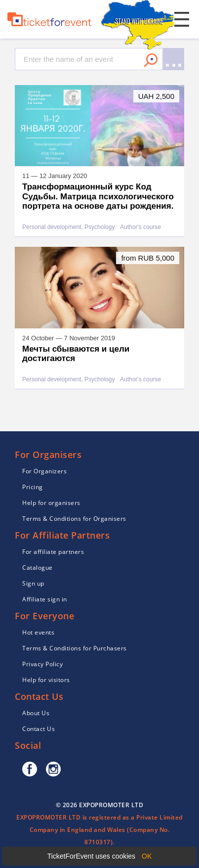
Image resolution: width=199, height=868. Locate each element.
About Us (36, 713)
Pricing (33, 487)
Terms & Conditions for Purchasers (75, 648)
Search (151, 60)
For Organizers (44, 471)
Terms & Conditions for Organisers (74, 519)
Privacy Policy (42, 664)
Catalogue (38, 568)
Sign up (33, 583)
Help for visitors (46, 680)
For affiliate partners (53, 552)
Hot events (38, 632)
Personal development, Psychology (68, 227)
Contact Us (39, 729)
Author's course (140, 227)
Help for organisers (51, 503)
